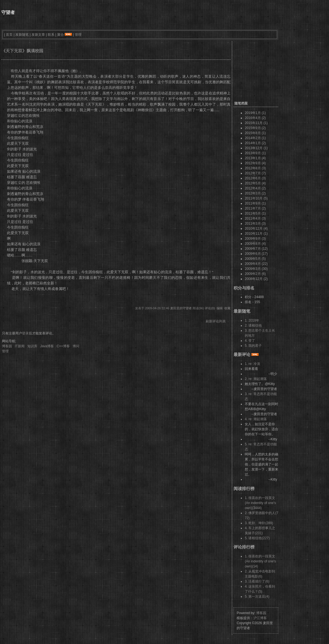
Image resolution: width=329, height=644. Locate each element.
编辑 (220, 308)
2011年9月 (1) (255, 203)
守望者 (8, 12)
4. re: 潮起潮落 (256, 419)
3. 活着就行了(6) (257, 581)
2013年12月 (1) (256, 148)
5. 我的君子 (253, 346)
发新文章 (38, 35)
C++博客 (63, 346)
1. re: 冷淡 (252, 364)
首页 (9, 35)
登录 (25, 333)
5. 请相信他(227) (257, 538)
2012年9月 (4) (255, 163)
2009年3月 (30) (256, 269)
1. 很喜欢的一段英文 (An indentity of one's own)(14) (260, 561)
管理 (78, 35)
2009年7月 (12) (256, 249)
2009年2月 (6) (255, 274)
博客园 (7, 346)
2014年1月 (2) (255, 143)
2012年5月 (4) (255, 183)
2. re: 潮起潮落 (256, 379)
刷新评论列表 (216, 321)
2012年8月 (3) (255, 168)
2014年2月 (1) (255, 138)
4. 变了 (250, 341)
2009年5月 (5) (255, 259)
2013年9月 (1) (255, 153)
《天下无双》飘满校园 (22, 51)
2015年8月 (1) (255, 133)
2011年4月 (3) (255, 218)
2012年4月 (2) (255, 188)
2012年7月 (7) (255, 173)
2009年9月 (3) (255, 239)
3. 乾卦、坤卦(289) (259, 523)
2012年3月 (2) (255, 193)
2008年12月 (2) (256, 279)
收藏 (227, 308)
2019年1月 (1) (255, 113)
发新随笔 (22, 35)
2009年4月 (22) (256, 264)
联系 (51, 35)
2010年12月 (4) (256, 229)
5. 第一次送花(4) (257, 597)
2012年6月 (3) (255, 178)
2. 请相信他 (253, 325)
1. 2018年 (252, 320)
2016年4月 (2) (255, 118)
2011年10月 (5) (256, 198)
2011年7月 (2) (255, 208)
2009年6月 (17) (256, 254)
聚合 (61, 35)
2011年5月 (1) (255, 213)
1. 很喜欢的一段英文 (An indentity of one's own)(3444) (260, 503)
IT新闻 (20, 346)
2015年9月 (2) (255, 128)
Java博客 (47, 346)
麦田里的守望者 (181, 308)
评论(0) (210, 308)
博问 (76, 346)
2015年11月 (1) (256, 123)
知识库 (32, 346)
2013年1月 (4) (255, 158)
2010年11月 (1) (256, 234)
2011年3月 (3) (255, 224)
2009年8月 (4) (255, 244)
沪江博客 (260, 618)
